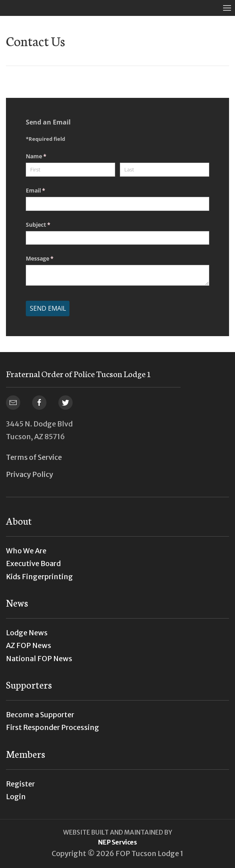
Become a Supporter (40, 715)
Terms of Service (34, 457)
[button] (227, 8)
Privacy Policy (30, 474)
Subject (50, 225)
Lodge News (27, 633)
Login (16, 797)
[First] (70, 170)
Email (47, 191)
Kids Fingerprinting (39, 577)
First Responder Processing (53, 727)
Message (51, 259)
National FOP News (39, 659)
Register (20, 784)
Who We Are (26, 551)
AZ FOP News (29, 645)
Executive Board (33, 563)
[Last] (165, 170)
